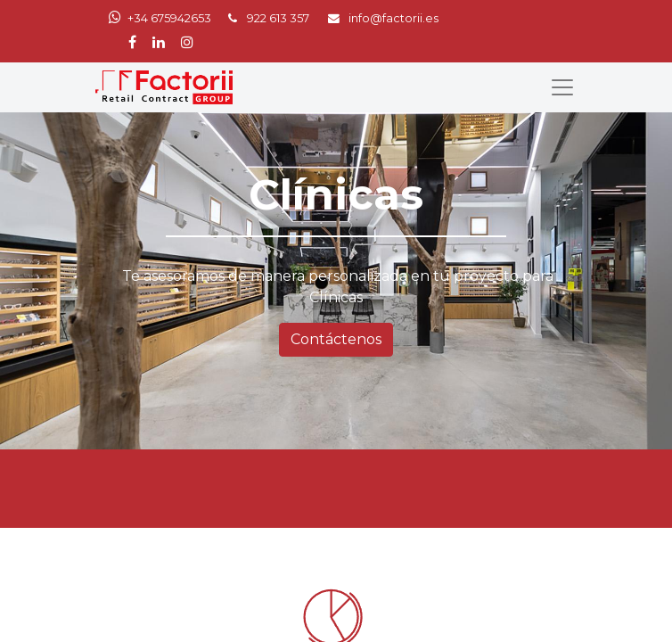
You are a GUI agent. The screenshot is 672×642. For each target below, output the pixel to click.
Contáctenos (336, 339)
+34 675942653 (169, 18)
